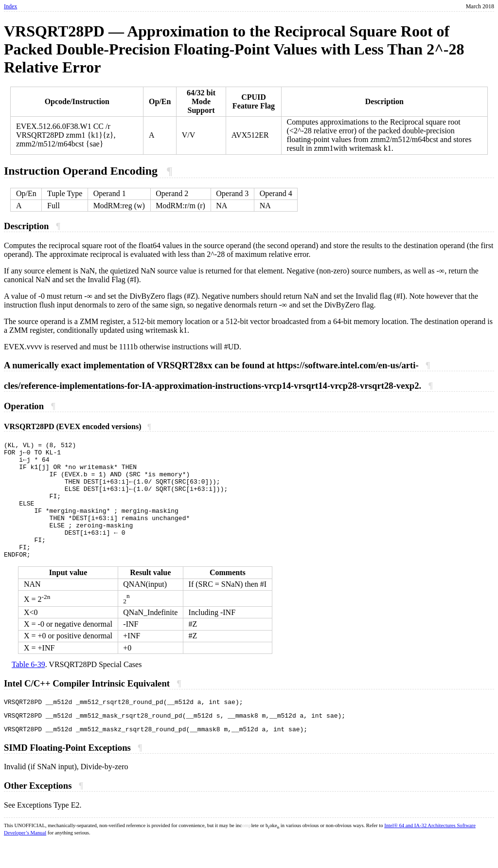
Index (10, 6)
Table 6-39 (28, 688)
